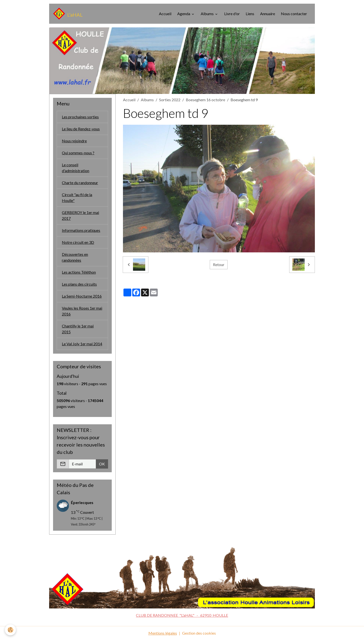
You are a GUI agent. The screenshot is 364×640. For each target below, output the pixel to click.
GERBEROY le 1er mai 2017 (80, 215)
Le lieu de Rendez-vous (81, 129)
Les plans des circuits (79, 284)
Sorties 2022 (170, 100)
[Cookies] (10, 630)
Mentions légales (163, 633)
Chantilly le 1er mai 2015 (78, 329)
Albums (208, 14)
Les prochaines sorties (80, 117)
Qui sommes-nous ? (78, 153)
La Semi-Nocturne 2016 (82, 296)
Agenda (184, 14)
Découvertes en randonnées (75, 257)
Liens (250, 14)
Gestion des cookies (199, 633)
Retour (219, 264)
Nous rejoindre (74, 141)
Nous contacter (294, 14)
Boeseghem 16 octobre (205, 100)
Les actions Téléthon (79, 272)
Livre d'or (232, 14)
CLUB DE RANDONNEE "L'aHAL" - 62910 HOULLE (182, 615)
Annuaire (268, 14)
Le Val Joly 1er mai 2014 (82, 344)
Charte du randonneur (80, 183)
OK (102, 464)
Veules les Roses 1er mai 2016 (82, 311)
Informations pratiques (81, 230)
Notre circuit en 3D (78, 242)
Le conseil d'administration (76, 168)
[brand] (68, 14)
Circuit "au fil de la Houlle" (77, 197)
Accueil (165, 14)
